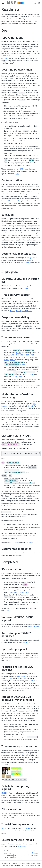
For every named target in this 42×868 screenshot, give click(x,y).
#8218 (21, 169)
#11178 (15, 355)
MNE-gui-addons (33, 626)
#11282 (31, 374)
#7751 (12, 818)
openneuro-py (27, 642)
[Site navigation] (3, 3)
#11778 (30, 357)
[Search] (35, 3)
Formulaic (27, 487)
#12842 (22, 377)
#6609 (10, 388)
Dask (17, 795)
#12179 (30, 311)
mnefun (10, 678)
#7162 (7, 611)
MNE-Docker (22, 846)
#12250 (8, 58)
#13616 (26, 262)
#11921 (36, 357)
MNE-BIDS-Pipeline (23, 676)
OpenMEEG (5, 704)
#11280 (26, 355)
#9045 (38, 385)
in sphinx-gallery (29, 258)
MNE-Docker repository (14, 201)
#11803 (23, 364)
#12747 (13, 360)
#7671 (23, 385)
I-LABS (31, 681)
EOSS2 (28, 813)
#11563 (13, 357)
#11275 (12, 311)
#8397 (30, 388)
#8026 (28, 385)
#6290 (18, 385)
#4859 (17, 542)
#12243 (6, 56)
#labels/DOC (20, 555)
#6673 (25, 388)
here (17, 174)
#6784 (17, 331)
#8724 (33, 385)
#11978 (7, 360)
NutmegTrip (26, 755)
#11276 (18, 311)
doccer (23, 76)
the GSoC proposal (23, 655)
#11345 (32, 355)
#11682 (24, 357)
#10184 (18, 353)
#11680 (18, 357)
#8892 (35, 388)
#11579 (24, 311)
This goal (4, 813)
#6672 (20, 388)
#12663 (30, 542)
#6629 (15, 388)
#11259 (20, 355)
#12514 (16, 377)
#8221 (26, 288)
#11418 (7, 357)
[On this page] (39, 3)
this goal (11, 844)
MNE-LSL (30, 406)
